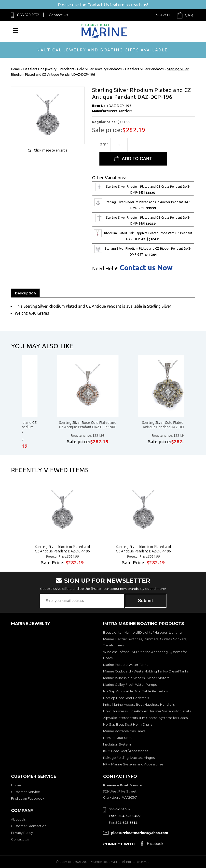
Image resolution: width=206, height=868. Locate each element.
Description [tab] (25, 293)
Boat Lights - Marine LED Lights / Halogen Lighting (142, 632)
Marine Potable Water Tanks (126, 665)
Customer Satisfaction (29, 826)
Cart (190, 15)
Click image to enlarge (51, 150)
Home (16, 785)
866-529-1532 (28, 15)
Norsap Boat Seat (117, 738)
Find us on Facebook (28, 798)
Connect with (119, 844)
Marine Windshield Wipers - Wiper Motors (136, 678)
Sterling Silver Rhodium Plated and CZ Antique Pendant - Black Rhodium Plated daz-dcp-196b (55, 427)
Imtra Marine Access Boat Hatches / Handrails (139, 704)
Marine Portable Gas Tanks (124, 731)
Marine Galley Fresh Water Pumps (130, 685)
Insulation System (117, 744)
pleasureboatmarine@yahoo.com (140, 833)
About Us (18, 819)
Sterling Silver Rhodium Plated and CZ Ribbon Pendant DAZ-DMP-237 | (143, 251)
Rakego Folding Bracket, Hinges (129, 758)
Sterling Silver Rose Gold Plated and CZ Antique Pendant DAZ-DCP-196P (136, 425)
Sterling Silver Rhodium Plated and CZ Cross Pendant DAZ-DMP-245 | (143, 189)
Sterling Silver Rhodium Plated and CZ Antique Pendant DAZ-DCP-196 (62, 549)
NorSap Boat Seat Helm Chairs (128, 724)
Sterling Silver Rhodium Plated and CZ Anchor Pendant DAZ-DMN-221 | (143, 204)
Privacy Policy (22, 833)
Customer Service (26, 792)
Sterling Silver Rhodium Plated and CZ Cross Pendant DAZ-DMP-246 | (143, 220)
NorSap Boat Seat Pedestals (126, 698)
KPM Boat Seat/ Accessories (126, 751)
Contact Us (58, 15)
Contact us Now (146, 268)
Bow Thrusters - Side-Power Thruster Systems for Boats (147, 711)
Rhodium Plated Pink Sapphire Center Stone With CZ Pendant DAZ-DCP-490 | (143, 235)
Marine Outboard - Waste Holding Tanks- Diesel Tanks (146, 671)
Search (163, 15)
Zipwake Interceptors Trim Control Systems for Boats (145, 718)
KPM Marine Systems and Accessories (133, 764)
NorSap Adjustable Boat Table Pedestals (135, 691)
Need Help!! (105, 269)
